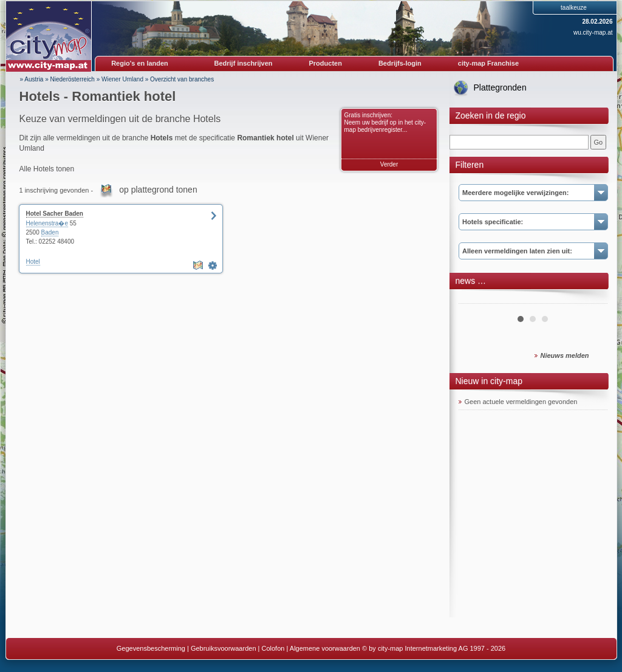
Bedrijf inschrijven (244, 63)
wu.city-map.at (593, 33)
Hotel (33, 262)
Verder (389, 164)
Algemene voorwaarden (325, 648)
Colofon (273, 648)
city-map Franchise (488, 63)
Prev (474, 299)
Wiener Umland (122, 79)
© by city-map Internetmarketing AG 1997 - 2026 (434, 648)
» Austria (32, 79)
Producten (325, 63)
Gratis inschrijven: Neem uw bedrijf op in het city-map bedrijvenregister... (385, 122)
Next (592, 299)
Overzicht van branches (182, 79)
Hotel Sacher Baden (55, 214)
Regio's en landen (140, 63)
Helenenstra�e (47, 223)
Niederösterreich (73, 79)
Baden (50, 232)
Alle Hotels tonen (47, 169)
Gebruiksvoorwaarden (224, 648)
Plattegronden (500, 87)
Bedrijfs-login (400, 63)
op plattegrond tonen (158, 190)
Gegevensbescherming (151, 648)
